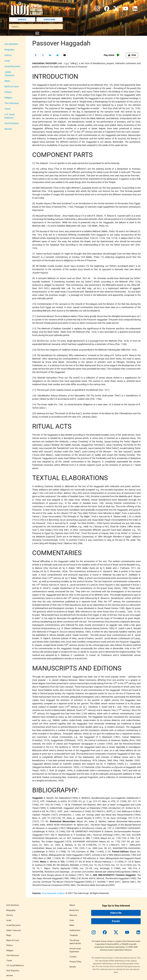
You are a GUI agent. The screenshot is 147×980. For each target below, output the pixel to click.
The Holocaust (12, 103)
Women (8, 129)
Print (132, 55)
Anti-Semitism (11, 44)
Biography (10, 50)
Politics (8, 92)
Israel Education (12, 66)
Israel (7, 61)
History (8, 55)
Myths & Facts (12, 86)
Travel (7, 109)
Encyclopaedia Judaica (53, 893)
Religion (8, 98)
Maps (7, 81)
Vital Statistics (12, 123)
